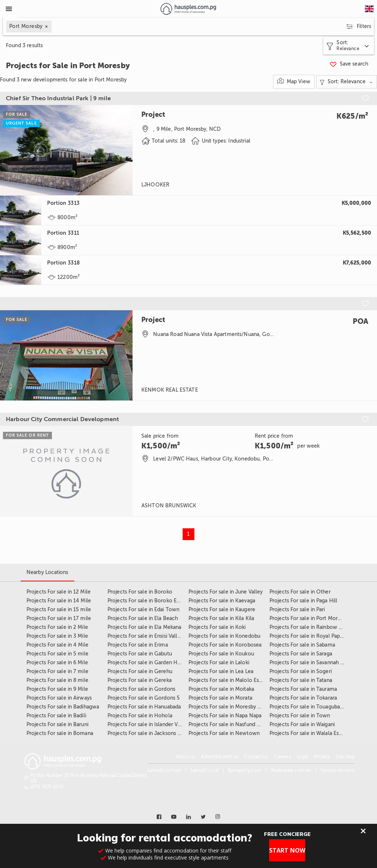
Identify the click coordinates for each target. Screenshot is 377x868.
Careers (282, 757)
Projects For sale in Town (300, 716)
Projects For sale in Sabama (302, 645)
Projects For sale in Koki (217, 627)
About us (186, 757)
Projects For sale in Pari (297, 610)
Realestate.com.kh (291, 770)
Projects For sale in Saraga (301, 654)
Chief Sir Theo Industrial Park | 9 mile (58, 98)
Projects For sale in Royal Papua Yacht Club (321, 636)
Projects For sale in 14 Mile (59, 601)
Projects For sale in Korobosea (225, 645)
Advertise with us (220, 757)
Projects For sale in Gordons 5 (144, 698)
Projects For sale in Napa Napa (225, 716)
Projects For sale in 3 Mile (57, 636)
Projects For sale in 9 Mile (57, 689)
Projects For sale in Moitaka (221, 689)
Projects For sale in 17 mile (59, 618)
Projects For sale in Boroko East (145, 601)
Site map (345, 757)
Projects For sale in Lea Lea (221, 671)
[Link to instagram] (218, 817)
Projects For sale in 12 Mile (59, 592)
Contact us (256, 757)
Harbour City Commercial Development (62, 419)
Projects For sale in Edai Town (143, 610)
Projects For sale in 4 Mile (57, 645)
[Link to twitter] (203, 817)
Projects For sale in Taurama (303, 689)
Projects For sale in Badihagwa (63, 707)
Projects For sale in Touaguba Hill (309, 707)
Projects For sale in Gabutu (140, 654)
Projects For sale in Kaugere (222, 610)
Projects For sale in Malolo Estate (228, 680)
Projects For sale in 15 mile (59, 610)
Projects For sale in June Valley (226, 592)
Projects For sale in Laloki (219, 663)
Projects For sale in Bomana (60, 733)
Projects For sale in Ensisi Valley (145, 636)
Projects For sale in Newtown (224, 733)
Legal (302, 757)
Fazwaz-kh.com (338, 770)
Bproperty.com (244, 770)
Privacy (322, 757)
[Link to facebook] (159, 817)
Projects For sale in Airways (59, 698)
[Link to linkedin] (188, 817)
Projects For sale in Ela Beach (143, 618)
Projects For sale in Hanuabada (144, 707)
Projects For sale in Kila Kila (221, 618)
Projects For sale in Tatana (301, 680)
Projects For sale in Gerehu (140, 671)
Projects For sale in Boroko (140, 592)
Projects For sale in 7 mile (57, 671)
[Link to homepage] (188, 9)
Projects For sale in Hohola (140, 716)
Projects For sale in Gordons (141, 689)
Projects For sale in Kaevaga (222, 601)
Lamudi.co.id (204, 770)
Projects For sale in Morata (220, 698)
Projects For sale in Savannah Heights (314, 663)
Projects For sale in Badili (56, 716)
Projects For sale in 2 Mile (57, 627)
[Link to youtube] (174, 817)
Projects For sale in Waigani (302, 724)
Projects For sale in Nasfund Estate (230, 724)
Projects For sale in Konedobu (224, 636)
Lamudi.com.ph (164, 770)
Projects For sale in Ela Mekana (144, 627)
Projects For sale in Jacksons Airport (151, 733)
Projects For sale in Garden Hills (146, 663)
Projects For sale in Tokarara (303, 698)
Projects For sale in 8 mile (57, 680)
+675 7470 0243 (47, 787)
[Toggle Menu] (9, 9)
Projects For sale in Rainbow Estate (311, 627)
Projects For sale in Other (300, 592)
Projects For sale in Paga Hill (303, 601)
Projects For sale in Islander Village (149, 724)
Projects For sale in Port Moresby (309, 618)
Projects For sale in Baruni (57, 724)
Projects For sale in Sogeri (301, 671)
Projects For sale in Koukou (221, 654)
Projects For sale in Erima (138, 645)
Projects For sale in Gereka (140, 680)
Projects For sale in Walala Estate (309, 733)
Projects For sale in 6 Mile (57, 663)
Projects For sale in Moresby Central (232, 707)
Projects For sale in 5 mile (57, 654)
